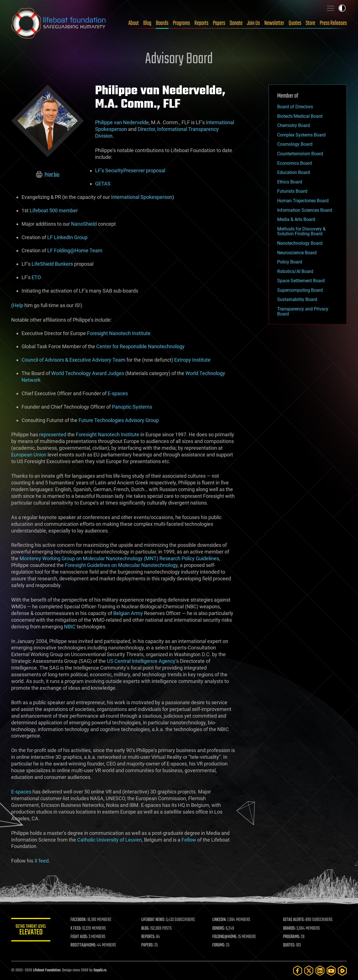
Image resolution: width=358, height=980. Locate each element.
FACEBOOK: (78, 920)
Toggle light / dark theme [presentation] (342, 8)
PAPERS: (147, 945)
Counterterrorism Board (300, 154)
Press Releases (333, 23)
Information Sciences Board (305, 210)
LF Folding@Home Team (75, 250)
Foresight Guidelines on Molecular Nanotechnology (121, 565)
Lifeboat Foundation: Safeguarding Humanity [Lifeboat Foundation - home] (59, 23)
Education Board (294, 172)
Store (310, 23)
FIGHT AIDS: (79, 937)
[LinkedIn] (320, 971)
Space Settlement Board (301, 281)
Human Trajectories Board (303, 201)
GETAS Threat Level (31, 931)
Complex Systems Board (301, 135)
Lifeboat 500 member (54, 210)
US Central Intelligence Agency (141, 661)
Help (18, 305)
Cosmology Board (295, 144)
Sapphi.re (100, 970)
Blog (147, 23)
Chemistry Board (294, 125)
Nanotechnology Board (300, 243)
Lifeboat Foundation (47, 970)
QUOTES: (289, 945)
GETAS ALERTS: (294, 920)
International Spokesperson (142, 197)
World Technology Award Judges (88, 373)
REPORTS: (148, 937)
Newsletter (274, 23)
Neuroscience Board (297, 253)
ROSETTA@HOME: (83, 945)
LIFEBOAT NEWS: (153, 920)
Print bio (48, 175)
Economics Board (295, 163)
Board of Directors (295, 107)
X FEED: (76, 929)
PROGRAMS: (292, 937)
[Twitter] (309, 971)
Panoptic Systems (132, 407)
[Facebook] (298, 971)
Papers (219, 23)
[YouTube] (331, 971)
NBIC (70, 627)
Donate (236, 23)
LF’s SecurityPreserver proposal (130, 170)
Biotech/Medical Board (300, 116)
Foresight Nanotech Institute (119, 333)
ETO (36, 277)
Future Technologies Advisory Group (119, 420)
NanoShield (84, 224)
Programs (181, 23)
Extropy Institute (192, 360)
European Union (29, 455)
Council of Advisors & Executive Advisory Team (73, 360)
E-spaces (118, 393)
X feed (42, 861)
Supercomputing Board (300, 290)
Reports (201, 23)
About (134, 23)
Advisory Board (179, 59)
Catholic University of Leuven (109, 840)
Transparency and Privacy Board (303, 311)
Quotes (295, 23)
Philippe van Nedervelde (122, 122)
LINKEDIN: (219, 920)
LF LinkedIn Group (67, 237)
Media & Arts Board (296, 219)
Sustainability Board (297, 299)
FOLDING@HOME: (225, 937)
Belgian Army (128, 613)
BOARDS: (289, 929)
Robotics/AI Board (295, 271)
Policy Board (290, 262)
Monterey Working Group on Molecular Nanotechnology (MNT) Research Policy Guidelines (119, 558)
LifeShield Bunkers (52, 264)
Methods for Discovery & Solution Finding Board (301, 231)
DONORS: (219, 929)
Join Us (253, 23)
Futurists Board (292, 191)
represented (53, 434)
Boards (162, 23)
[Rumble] (342, 971)
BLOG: (145, 929)
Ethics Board (290, 182)
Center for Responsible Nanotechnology (140, 346)
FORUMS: (219, 945)
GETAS (103, 184)
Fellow (189, 840)
